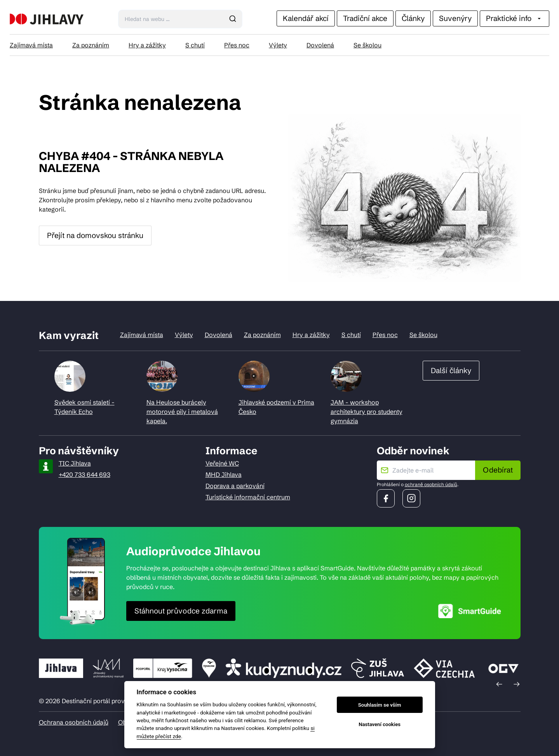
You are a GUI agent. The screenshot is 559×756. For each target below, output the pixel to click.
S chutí (195, 45)
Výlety (278, 45)
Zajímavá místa (31, 45)
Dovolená (320, 45)
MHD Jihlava (224, 474)
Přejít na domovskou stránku (95, 235)
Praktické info (515, 18)
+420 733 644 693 (84, 474)
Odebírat (498, 470)
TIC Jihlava (75, 463)
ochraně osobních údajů (431, 484)
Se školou (367, 45)
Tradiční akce (365, 18)
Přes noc (237, 45)
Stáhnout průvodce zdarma (181, 611)
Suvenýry (455, 18)
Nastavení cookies (380, 724)
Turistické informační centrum (248, 497)
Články (413, 18)
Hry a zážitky (147, 45)
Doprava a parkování (235, 486)
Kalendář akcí (306, 18)
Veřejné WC (222, 463)
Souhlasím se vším (380, 705)
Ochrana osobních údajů (74, 722)
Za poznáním (91, 45)
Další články (451, 370)
